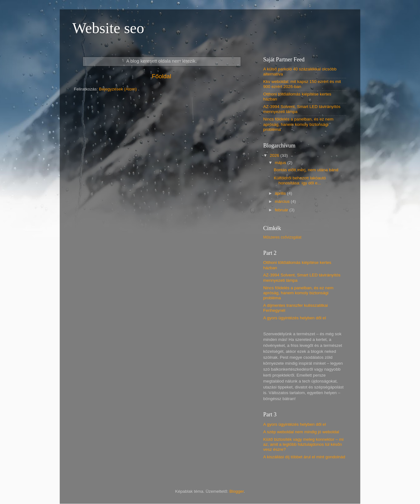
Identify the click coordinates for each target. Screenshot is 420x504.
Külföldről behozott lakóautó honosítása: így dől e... (300, 180)
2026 (275, 155)
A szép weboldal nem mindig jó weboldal (301, 432)
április (281, 193)
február (282, 210)
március (283, 201)
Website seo (108, 28)
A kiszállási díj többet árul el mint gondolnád (304, 457)
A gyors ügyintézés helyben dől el (295, 318)
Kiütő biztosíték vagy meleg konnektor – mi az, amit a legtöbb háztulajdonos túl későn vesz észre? (303, 444)
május (281, 163)
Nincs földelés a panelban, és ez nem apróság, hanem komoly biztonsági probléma (298, 124)
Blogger (237, 491)
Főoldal (161, 76)
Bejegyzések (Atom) (118, 89)
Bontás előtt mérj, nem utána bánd (306, 170)
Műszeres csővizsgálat (282, 237)
